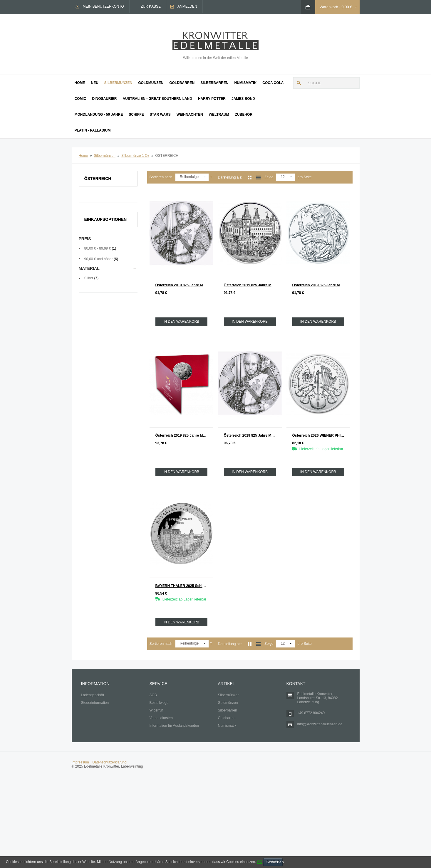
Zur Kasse (151, 6)
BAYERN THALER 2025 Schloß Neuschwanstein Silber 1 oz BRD (184, 586)
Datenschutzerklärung (109, 762)
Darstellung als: (230, 177)
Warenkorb (329, 7)
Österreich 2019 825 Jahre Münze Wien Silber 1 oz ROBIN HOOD (321, 285)
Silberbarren (228, 710)
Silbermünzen (105, 156)
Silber (89, 278)
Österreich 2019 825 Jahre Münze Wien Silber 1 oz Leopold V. (184, 285)
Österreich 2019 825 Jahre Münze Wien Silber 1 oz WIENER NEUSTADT (253, 285)
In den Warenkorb (181, 322)
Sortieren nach (161, 177)
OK (260, 862)
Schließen (275, 862)
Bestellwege (159, 703)
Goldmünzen (228, 703)
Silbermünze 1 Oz (135, 156)
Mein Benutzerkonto (103, 6)
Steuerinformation (95, 703)
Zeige (269, 177)
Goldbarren (227, 718)
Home (83, 156)
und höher (99, 259)
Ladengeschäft (93, 695)
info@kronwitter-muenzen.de (320, 724)
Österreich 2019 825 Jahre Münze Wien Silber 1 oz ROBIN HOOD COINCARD (184, 435)
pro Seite (305, 177)
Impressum (80, 762)
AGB (153, 695)
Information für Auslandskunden (174, 726)
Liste (258, 178)
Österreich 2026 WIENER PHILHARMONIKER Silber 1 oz (321, 435)
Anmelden (187, 6)
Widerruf (156, 710)
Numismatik (227, 726)
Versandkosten (161, 718)
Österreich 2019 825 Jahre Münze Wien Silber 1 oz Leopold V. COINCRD (253, 435)
